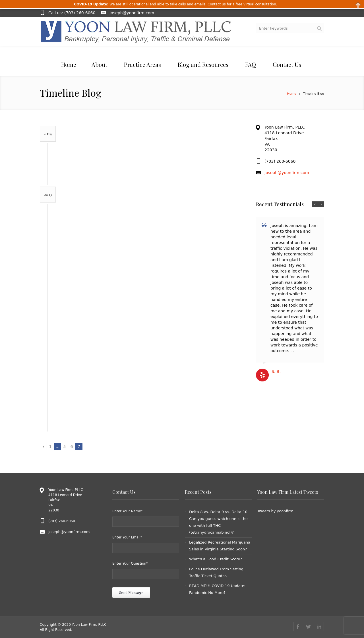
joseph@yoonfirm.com (132, 13)
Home (291, 94)
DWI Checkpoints (131, 395)
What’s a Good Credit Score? (216, 559)
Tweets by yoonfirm (275, 511)
